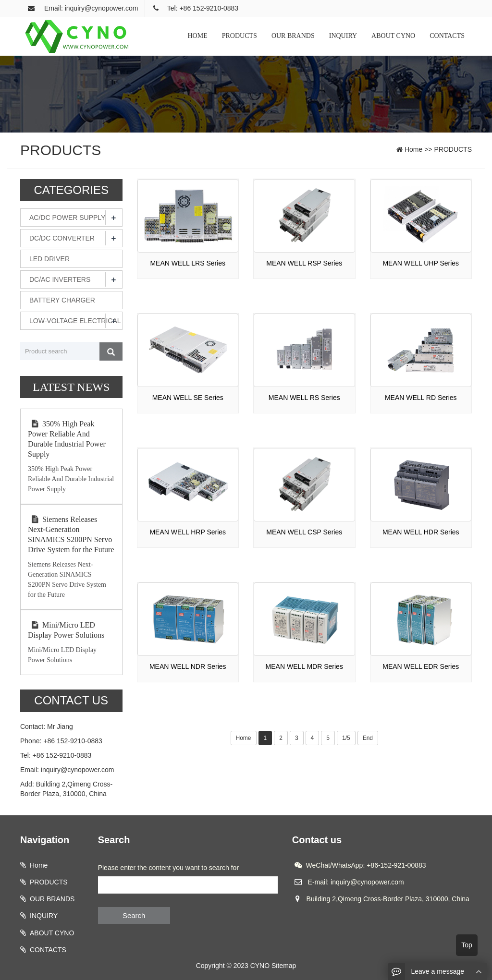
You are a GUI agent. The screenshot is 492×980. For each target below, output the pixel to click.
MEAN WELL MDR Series (304, 666)
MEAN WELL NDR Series (188, 666)
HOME (198, 36)
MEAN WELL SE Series (188, 398)
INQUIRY (343, 36)
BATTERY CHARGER (62, 300)
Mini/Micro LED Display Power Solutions (66, 630)
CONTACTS (447, 36)
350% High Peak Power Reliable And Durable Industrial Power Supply (67, 439)
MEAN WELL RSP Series (304, 263)
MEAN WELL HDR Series (421, 532)
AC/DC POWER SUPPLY (67, 218)
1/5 (346, 738)
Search (134, 915)
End (368, 738)
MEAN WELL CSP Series (304, 532)
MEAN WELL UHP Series (421, 263)
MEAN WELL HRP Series (188, 532)
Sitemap (284, 966)
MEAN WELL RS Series (304, 398)
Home (413, 149)
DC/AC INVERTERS (60, 279)
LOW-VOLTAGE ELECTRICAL (75, 321)
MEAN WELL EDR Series (421, 666)
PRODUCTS (240, 36)
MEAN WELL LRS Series (188, 263)
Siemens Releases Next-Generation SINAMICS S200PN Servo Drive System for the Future (71, 534)
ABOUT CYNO (393, 36)
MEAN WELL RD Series (421, 398)
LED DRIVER (49, 259)
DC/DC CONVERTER (62, 238)
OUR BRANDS (293, 36)
